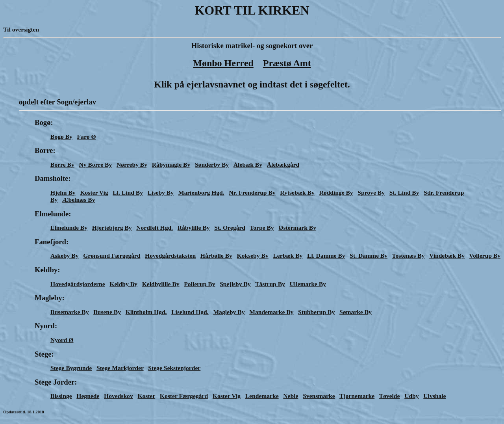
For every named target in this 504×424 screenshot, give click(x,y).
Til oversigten (21, 29)
